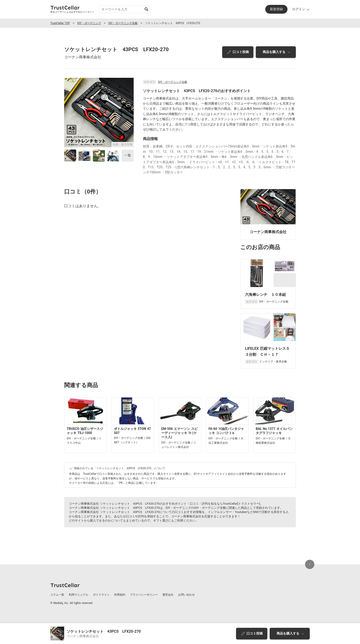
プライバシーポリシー (144, 595)
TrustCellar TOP (60, 23)
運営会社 (168, 595)
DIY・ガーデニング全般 (123, 23)
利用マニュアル (79, 595)
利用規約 (120, 595)
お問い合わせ (186, 595)
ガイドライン (101, 595)
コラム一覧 (57, 595)
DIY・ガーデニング (89, 23)
